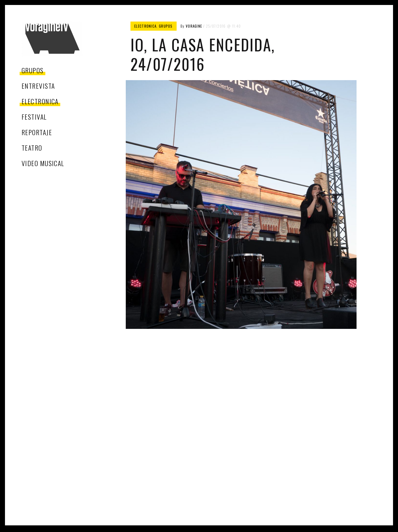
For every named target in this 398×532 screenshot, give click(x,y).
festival (34, 117)
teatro (32, 148)
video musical (43, 163)
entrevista (38, 86)
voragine (194, 26)
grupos (33, 70)
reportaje (37, 132)
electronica (40, 101)
